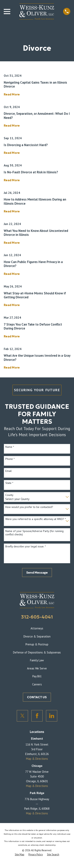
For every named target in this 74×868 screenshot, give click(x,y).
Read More (12, 95)
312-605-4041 (37, 617)
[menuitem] (20, 854)
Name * (10, 447)
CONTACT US (37, 697)
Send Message (37, 573)
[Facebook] (37, 716)
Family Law (37, 660)
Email (8, 471)
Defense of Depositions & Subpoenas (37, 652)
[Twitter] (22, 716)
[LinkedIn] (52, 716)
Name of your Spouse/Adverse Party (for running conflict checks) (34, 533)
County (9, 495)
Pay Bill (37, 676)
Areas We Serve (37, 668)
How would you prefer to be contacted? (29, 507)
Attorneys (37, 628)
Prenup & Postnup (37, 644)
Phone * (10, 459)
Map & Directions (37, 759)
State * (9, 483)
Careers (37, 684)
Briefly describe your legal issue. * (26, 546)
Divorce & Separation (37, 636)
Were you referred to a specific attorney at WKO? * (36, 519)
